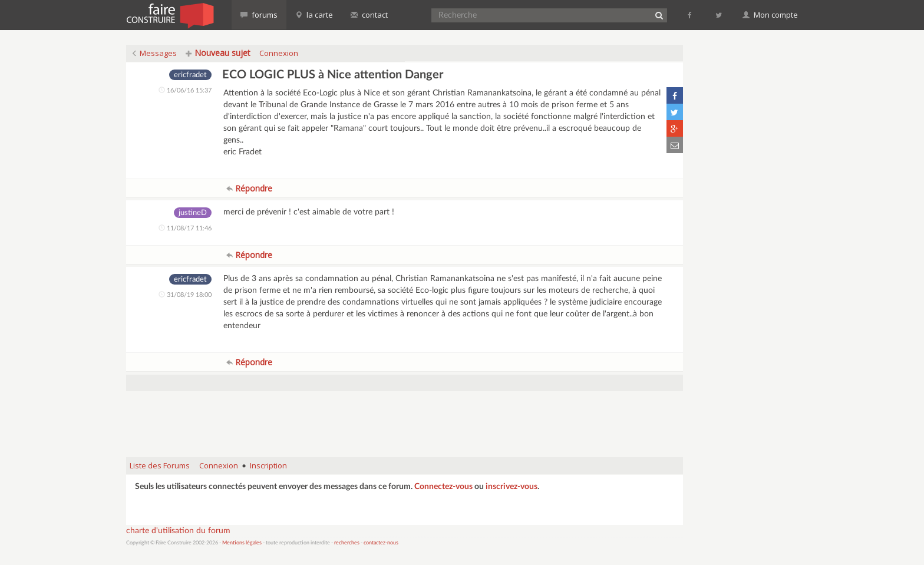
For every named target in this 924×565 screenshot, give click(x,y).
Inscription (268, 465)
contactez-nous (381, 543)
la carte (314, 15)
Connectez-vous (443, 487)
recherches (347, 543)
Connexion (279, 53)
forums (259, 15)
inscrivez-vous (511, 487)
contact (369, 15)
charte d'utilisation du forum (178, 531)
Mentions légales (242, 543)
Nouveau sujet (218, 53)
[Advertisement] (405, 418)
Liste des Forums (160, 465)
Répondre (249, 188)
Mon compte (770, 15)
